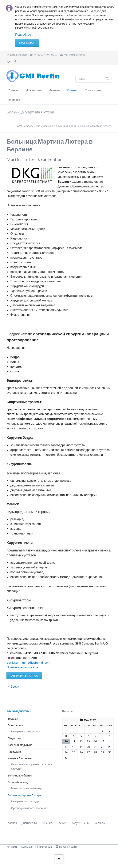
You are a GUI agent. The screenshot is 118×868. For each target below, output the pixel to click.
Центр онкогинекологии (26, 731)
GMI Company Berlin (29, 126)
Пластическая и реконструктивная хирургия (32, 766)
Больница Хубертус (20, 775)
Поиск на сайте (107, 79)
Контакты (14, 100)
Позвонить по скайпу (22, 667)
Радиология (15, 752)
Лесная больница (18, 782)
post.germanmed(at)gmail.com (28, 662)
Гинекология (15, 725)
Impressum (46, 847)
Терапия (13, 719)
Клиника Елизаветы (20, 758)
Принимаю (27, 43)
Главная (13, 90)
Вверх (15, 686)
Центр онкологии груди (25, 801)
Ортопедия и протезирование (29, 808)
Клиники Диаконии (67, 126)
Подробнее (23, 34)
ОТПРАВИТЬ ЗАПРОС (24, 676)
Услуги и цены (94, 90)
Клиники (72, 90)
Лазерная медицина (20, 745)
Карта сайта (29, 847)
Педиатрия (14, 738)
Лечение (54, 90)
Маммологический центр (26, 788)
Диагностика (34, 90)
